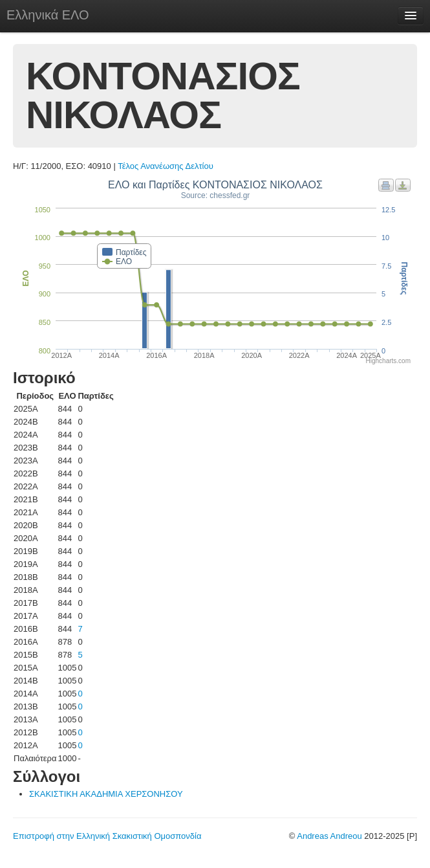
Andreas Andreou (329, 836)
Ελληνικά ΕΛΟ (48, 15)
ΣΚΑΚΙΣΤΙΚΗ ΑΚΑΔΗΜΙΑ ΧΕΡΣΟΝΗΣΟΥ (106, 794)
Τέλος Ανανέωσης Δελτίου (166, 166)
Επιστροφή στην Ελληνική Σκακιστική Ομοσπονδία (107, 836)
